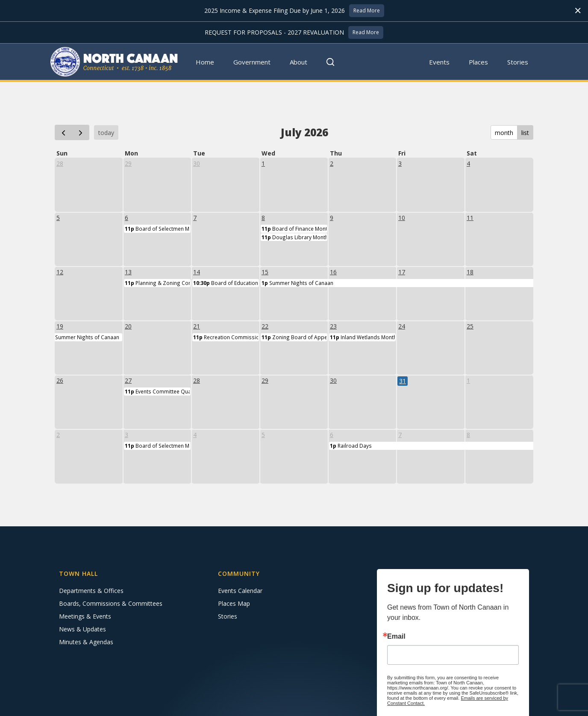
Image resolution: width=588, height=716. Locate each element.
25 (470, 326)
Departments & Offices (91, 591)
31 (403, 381)
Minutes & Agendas (86, 642)
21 (197, 326)
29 (128, 163)
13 (128, 272)
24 (402, 326)
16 (333, 272)
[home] (115, 62)
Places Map (234, 603)
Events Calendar (240, 591)
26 (60, 380)
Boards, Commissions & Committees (111, 603)
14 (197, 272)
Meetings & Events (85, 616)
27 (128, 380)
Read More (367, 10)
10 (402, 218)
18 (470, 272)
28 (60, 163)
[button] (252, 62)
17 (402, 272)
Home (205, 62)
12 (60, 272)
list (525, 133)
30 (197, 163)
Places (478, 62)
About (298, 62)
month (504, 133)
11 (470, 218)
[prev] (63, 132)
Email (396, 637)
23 (333, 326)
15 (265, 272)
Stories (518, 62)
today (106, 133)
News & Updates (82, 629)
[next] (81, 132)
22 (265, 326)
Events (439, 62)
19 (60, 326)
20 (128, 326)
